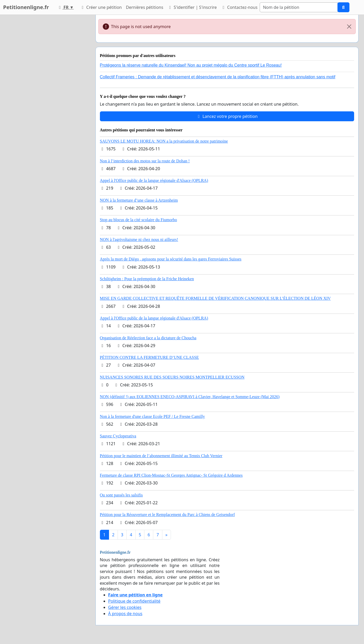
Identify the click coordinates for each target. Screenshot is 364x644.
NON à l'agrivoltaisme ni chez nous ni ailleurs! (139, 240)
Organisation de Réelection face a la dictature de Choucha (148, 338)
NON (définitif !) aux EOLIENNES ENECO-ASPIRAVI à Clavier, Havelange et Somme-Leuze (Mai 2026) (190, 397)
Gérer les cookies (125, 607)
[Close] (349, 27)
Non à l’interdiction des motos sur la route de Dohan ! (145, 161)
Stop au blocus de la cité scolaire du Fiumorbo (139, 220)
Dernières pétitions (145, 7)
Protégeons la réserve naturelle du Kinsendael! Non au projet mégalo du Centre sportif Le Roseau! (191, 65)
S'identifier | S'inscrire (192, 7)
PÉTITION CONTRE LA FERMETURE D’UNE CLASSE (149, 357)
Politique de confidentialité (134, 601)
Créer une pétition (101, 7)
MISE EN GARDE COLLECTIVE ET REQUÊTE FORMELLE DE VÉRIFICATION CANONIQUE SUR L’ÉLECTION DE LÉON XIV (215, 298)
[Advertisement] (45, 93)
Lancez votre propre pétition (227, 116)
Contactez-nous (239, 7)
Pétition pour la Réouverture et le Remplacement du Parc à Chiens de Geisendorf (167, 515)
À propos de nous (125, 614)
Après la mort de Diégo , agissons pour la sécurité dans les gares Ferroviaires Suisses (171, 259)
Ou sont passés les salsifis (121, 495)
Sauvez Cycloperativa (118, 436)
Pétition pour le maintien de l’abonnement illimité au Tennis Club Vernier (161, 456)
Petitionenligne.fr (26, 7)
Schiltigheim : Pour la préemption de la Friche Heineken (147, 279)
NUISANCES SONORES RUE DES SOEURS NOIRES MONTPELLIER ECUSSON (172, 377)
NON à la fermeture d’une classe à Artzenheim (139, 200)
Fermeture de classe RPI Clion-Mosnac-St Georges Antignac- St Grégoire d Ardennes (171, 475)
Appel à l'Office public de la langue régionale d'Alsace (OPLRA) (154, 180)
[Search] (299, 7)
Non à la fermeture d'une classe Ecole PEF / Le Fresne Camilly (152, 416)
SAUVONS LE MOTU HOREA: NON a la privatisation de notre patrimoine (164, 141)
